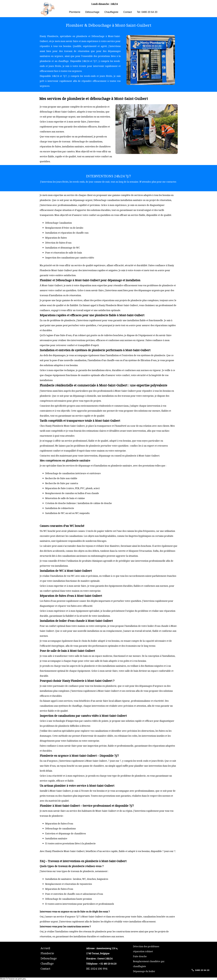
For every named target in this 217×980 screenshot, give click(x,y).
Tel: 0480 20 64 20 (147, 12)
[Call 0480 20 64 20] (200, 970)
